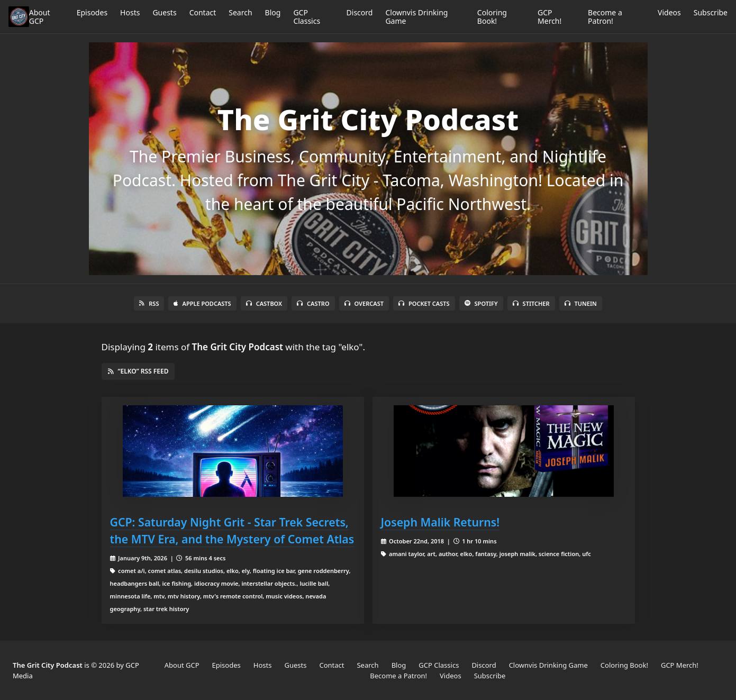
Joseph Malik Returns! (440, 522)
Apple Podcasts (202, 303)
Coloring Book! (492, 17)
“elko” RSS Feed (138, 371)
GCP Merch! (549, 17)
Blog (273, 12)
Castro (313, 303)
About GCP (40, 17)
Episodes (92, 12)
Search (240, 12)
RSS (149, 303)
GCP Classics (307, 17)
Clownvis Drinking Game (416, 17)
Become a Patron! (605, 17)
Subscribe (711, 12)
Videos (669, 12)
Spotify (481, 303)
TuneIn (581, 303)
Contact (203, 12)
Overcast (364, 303)
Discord (360, 12)
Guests (164, 12)
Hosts (130, 12)
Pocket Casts (424, 303)
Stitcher (531, 303)
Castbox (264, 303)
